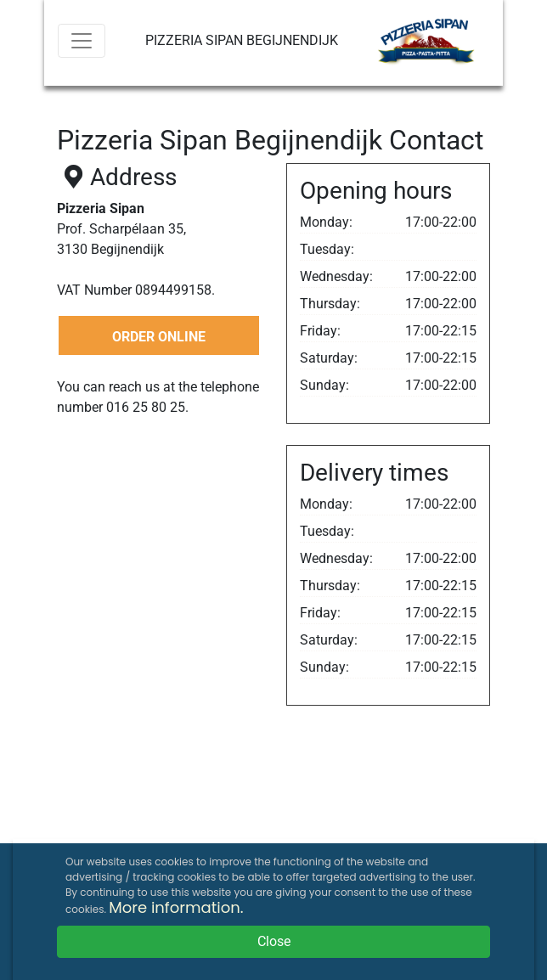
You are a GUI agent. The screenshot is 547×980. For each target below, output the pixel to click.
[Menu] (82, 41)
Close (274, 941)
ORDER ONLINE (159, 337)
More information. (176, 907)
